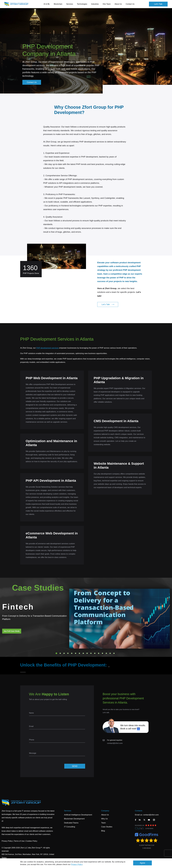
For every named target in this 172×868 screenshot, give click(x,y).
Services (68, 811)
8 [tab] (83, 653)
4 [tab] (68, 653)
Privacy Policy (77, 864)
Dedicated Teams (71, 823)
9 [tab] (87, 653)
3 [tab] (64, 653)
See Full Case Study (12, 631)
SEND (75, 766)
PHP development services (47, 348)
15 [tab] (110, 653)
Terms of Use (19, 841)
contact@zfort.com (115, 743)
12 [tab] (99, 653)
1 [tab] (56, 653)
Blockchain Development (74, 819)
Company (105, 811)
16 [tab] (114, 653)
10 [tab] (91, 653)
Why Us (104, 819)
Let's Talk (158, 4)
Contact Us (130, 4)
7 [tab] (79, 653)
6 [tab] (76, 653)
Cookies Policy (32, 841)
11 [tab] (95, 653)
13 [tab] (102, 653)
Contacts (139, 811)
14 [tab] (106, 653)
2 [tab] (60, 653)
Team (103, 823)
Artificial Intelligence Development (78, 815)
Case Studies (107, 827)
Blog (103, 831)
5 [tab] (72, 653)
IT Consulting (70, 827)
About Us (105, 815)
